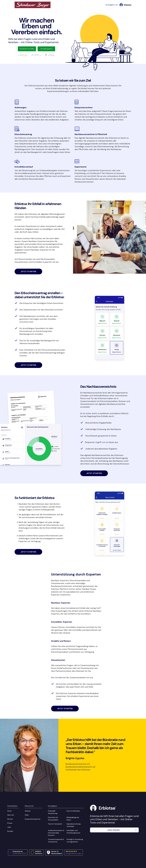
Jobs (9, 827)
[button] (114, 830)
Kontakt (10, 831)
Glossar (28, 811)
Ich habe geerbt (46, 49)
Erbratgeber (53, 806)
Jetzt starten (28, 272)
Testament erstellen (27, 49)
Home (9, 811)
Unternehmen (12, 806)
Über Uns (11, 815)
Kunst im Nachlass (73, 811)
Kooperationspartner (33, 819)
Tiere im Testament (55, 824)
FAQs (27, 815)
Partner (10, 819)
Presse (10, 823)
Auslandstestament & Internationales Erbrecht (56, 833)
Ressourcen (29, 806)
